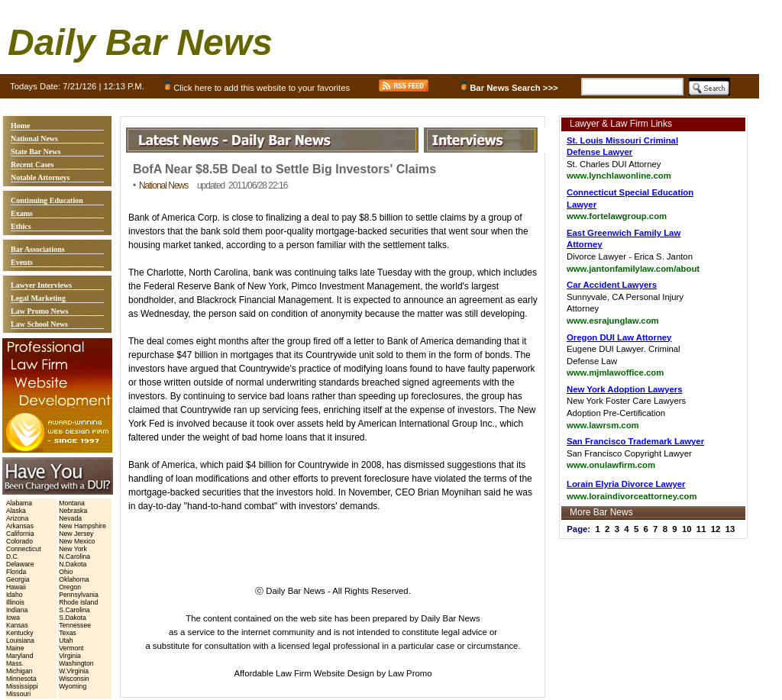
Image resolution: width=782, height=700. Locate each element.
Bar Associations (38, 249)
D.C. (13, 556)
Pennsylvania (79, 595)
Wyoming (73, 686)
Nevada (70, 518)
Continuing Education (47, 200)
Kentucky (20, 633)
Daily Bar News (140, 42)
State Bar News (36, 152)
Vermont (71, 648)
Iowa (13, 618)
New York (73, 549)
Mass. (15, 663)
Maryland (20, 656)
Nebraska (73, 511)
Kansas (17, 625)
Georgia (18, 579)
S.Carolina (74, 610)
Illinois (15, 602)
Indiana (17, 610)
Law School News (39, 324)
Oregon (70, 587)
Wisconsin (74, 679)
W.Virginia (74, 671)
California (20, 534)
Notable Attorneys (40, 177)
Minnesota (21, 679)
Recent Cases (32, 165)
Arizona (17, 518)
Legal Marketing (38, 298)
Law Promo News (39, 311)
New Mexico (77, 541)
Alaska (16, 511)
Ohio (66, 572)
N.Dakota (73, 564)
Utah (66, 640)
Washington (76, 663)
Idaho (15, 595)
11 (701, 529)
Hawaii (16, 587)
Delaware (20, 564)
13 (730, 529)
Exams (22, 213)
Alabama (19, 503)
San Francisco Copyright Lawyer (635, 453)
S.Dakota (73, 618)
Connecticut (24, 549)
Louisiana (20, 640)
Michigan (19, 671)
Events (22, 262)
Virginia (70, 656)
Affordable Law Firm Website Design (304, 673)
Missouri (18, 694)
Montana (72, 503)
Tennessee (75, 625)
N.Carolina (74, 556)
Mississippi (22, 686)
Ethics (21, 226)
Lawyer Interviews (41, 285)
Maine (15, 648)
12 (716, 529)
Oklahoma (74, 579)
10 (687, 529)
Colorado (19, 541)
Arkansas (20, 526)
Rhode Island (78, 602)
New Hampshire (82, 526)
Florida (16, 572)
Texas (68, 633)
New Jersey (76, 534)
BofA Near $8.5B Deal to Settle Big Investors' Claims (284, 169)
